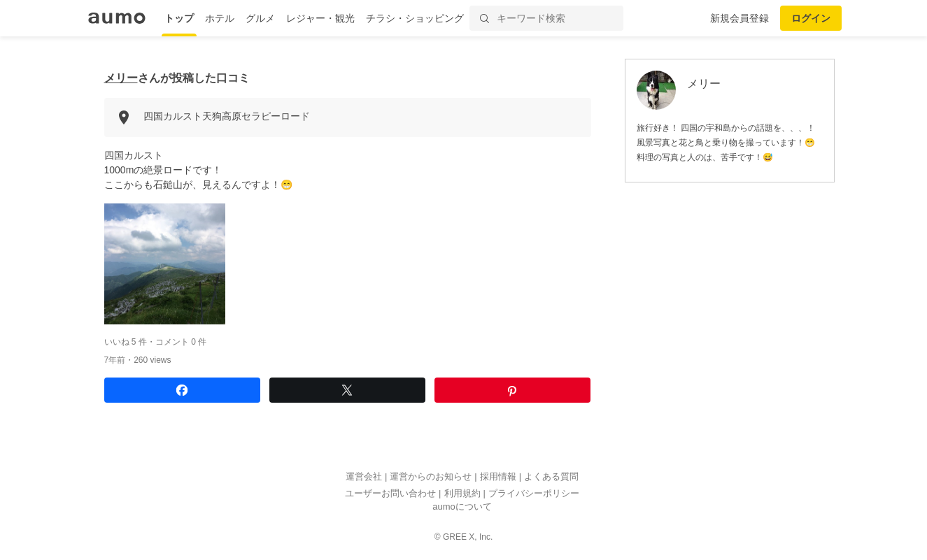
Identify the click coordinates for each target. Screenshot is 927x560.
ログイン (811, 18)
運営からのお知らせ (431, 477)
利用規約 (462, 493)
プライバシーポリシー (534, 493)
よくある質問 (551, 477)
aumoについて (462, 507)
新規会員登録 (740, 18)
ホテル (220, 18)
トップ (179, 18)
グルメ (260, 18)
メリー (121, 78)
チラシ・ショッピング (415, 18)
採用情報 (498, 477)
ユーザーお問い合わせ (390, 493)
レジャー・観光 (320, 18)
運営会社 (364, 477)
